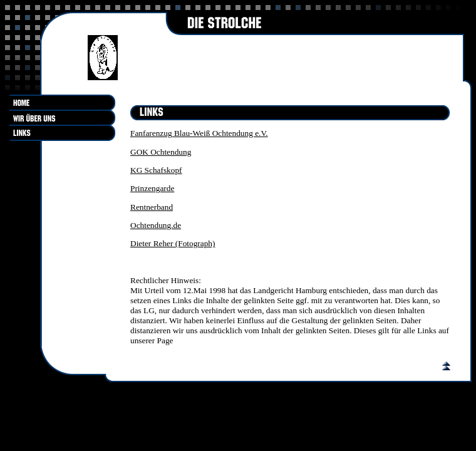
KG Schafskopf (156, 170)
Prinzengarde (152, 188)
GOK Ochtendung (161, 152)
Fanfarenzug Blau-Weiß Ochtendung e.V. (199, 133)
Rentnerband (152, 207)
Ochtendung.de (156, 225)
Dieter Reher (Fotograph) (173, 243)
